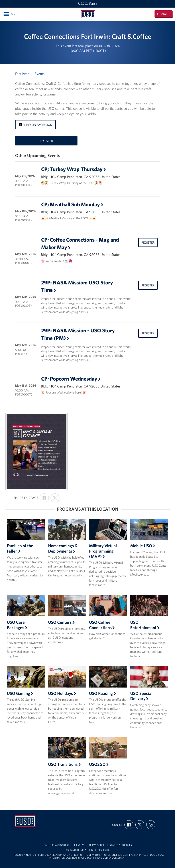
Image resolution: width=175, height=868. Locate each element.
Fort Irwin (22, 74)
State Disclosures (121, 845)
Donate (163, 14)
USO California (88, 4)
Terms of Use (97, 845)
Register (46, 141)
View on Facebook (35, 125)
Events (40, 74)
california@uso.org (56, 845)
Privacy (79, 845)
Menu (11, 14)
